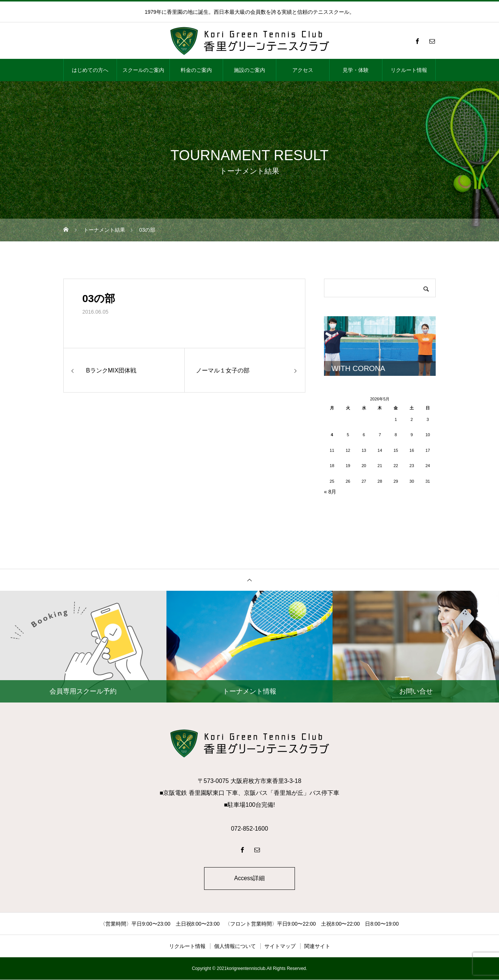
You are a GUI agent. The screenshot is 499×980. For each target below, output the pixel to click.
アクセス (303, 70)
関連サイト (317, 946)
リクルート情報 (409, 70)
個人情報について (235, 946)
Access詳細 (249, 878)
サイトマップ (280, 946)
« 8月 (330, 492)
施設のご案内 (249, 70)
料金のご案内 (196, 70)
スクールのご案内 (143, 70)
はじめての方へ (90, 70)
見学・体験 (356, 70)
